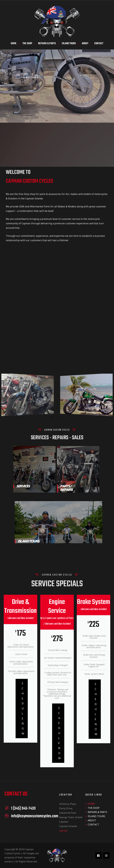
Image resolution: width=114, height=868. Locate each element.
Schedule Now (23, 708)
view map (63, 831)
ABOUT (85, 43)
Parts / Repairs (66, 488)
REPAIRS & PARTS (47, 43)
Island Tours (28, 541)
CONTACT (99, 43)
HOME (14, 43)
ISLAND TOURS (69, 43)
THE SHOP (27, 43)
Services (23, 486)
